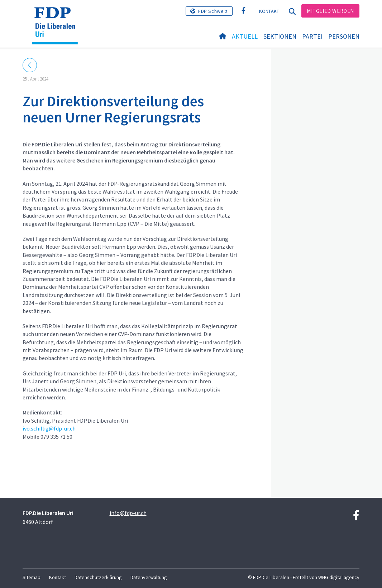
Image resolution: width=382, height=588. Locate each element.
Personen (344, 36)
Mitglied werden (330, 11)
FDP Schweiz (213, 11)
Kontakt (269, 11)
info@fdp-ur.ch (128, 513)
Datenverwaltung (149, 577)
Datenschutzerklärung (98, 577)
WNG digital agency (339, 577)
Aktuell (245, 36)
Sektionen (280, 36)
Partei (312, 36)
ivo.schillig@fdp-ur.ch (49, 428)
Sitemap (32, 577)
